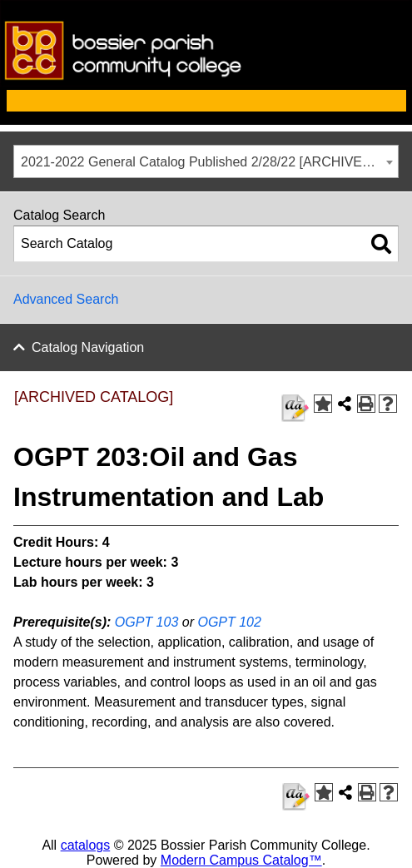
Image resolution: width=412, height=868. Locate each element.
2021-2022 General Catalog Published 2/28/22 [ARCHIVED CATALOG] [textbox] (209, 162)
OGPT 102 (229, 622)
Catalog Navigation (88, 347)
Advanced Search (66, 299)
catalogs (86, 845)
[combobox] (206, 161)
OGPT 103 (146, 622)
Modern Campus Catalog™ (241, 860)
